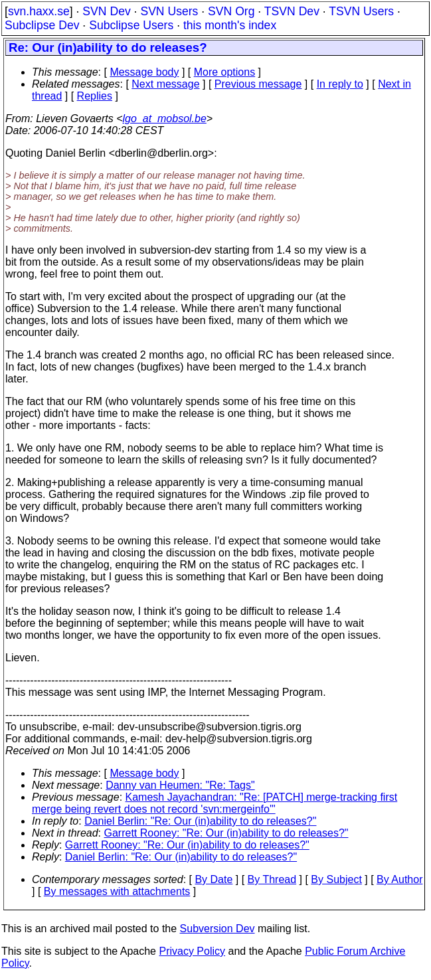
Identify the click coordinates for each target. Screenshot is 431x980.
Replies (95, 96)
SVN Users (169, 11)
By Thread (272, 879)
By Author (399, 879)
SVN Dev (106, 11)
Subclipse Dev (42, 25)
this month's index (230, 25)
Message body (144, 72)
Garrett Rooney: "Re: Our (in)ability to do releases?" (226, 833)
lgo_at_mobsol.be (165, 119)
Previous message (258, 84)
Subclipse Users (131, 25)
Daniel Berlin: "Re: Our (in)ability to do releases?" (200, 821)
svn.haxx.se (39, 11)
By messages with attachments (117, 891)
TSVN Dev (292, 11)
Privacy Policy (192, 951)
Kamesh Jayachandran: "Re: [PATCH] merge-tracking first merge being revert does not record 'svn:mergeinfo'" (215, 803)
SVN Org (231, 11)
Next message (165, 84)
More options (225, 72)
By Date (214, 879)
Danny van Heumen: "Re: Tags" (180, 785)
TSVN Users (361, 11)
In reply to (340, 84)
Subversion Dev (217, 929)
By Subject (336, 879)
